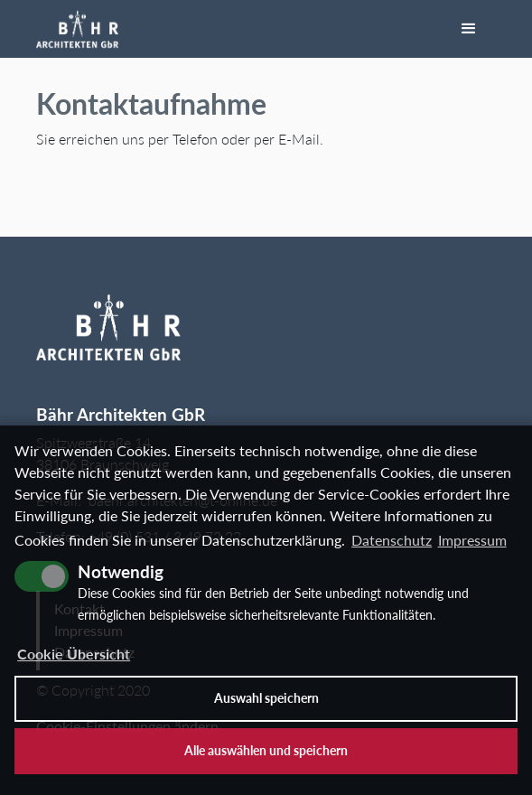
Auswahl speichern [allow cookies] (266, 698)
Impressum (472, 540)
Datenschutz (392, 540)
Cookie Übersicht (74, 654)
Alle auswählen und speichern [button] (266, 750)
